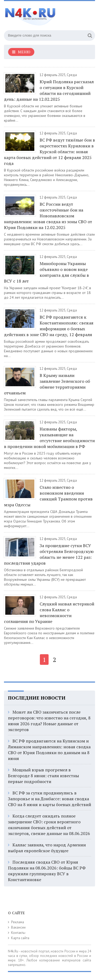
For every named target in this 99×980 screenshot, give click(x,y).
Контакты (18, 933)
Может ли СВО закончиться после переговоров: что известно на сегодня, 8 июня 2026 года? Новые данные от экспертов (49, 721)
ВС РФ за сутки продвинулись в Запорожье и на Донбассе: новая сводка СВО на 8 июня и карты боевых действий (49, 799)
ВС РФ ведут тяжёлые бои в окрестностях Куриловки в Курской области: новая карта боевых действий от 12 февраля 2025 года (49, 152)
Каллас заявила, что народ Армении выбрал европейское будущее (47, 848)
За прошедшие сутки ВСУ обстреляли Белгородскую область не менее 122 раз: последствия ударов (49, 554)
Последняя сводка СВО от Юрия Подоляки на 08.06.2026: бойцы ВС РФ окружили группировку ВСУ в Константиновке (47, 871)
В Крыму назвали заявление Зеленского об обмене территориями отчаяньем (47, 384)
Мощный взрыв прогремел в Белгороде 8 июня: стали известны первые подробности (43, 776)
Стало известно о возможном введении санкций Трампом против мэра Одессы (48, 496)
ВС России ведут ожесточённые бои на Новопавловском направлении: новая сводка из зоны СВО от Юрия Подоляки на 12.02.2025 (48, 216)
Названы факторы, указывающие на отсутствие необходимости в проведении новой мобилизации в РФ (49, 438)
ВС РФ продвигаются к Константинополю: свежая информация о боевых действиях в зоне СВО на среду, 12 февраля (49, 326)
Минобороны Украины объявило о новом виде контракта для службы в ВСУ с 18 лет (46, 272)
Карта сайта (20, 938)
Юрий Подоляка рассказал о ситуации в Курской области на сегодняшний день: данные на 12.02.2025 (49, 90)
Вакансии (18, 927)
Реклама (18, 922)
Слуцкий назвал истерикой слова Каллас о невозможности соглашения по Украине (49, 613)
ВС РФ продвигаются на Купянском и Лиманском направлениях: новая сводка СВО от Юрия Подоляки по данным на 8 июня (49, 750)
